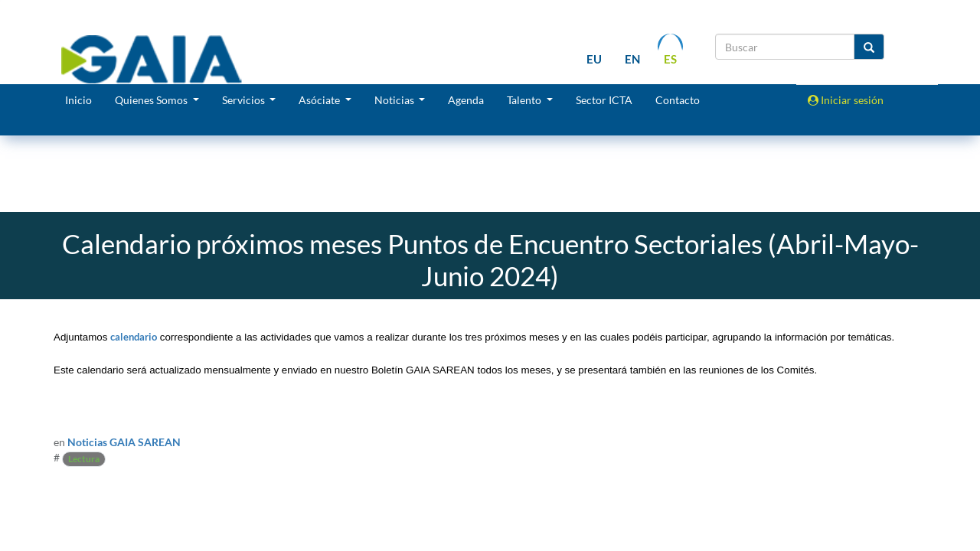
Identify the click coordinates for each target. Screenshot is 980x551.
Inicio (78, 100)
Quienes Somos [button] (152, 100)
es (670, 59)
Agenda (466, 100)
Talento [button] (525, 100)
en (632, 59)
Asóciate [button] (320, 100)
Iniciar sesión (846, 100)
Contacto (678, 100)
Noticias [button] (395, 100)
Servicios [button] (245, 100)
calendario (134, 337)
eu (594, 59)
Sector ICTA (604, 100)
